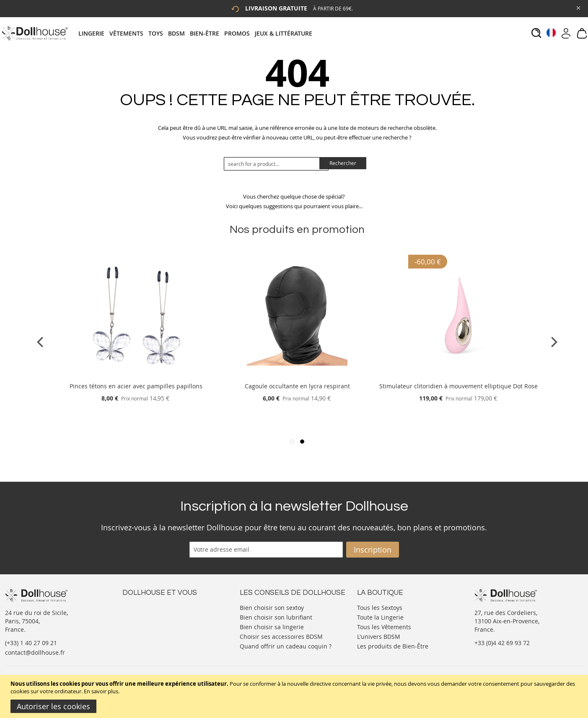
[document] (295, 696)
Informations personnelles (159, 624)
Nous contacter (144, 607)
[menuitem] (94, 33)
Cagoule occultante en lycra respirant (297, 386)
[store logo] (35, 33)
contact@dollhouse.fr (35, 652)
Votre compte (141, 615)
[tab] (198, 33)
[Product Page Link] (136, 376)
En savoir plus (101, 691)
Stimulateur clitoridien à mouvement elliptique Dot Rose (458, 386)
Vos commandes (145, 632)
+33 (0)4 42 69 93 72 (502, 643)
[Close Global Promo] (578, 7)
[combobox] (276, 164)
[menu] (198, 33)
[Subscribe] (373, 550)
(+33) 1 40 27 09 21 (31, 643)
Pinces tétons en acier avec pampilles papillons (136, 386)
